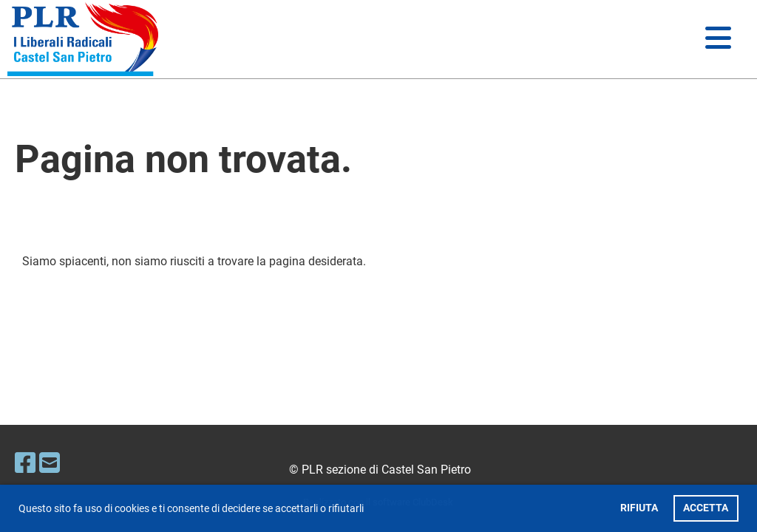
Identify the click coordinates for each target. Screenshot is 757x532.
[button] (368, 510)
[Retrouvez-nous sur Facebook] (25, 463)
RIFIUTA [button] (639, 508)
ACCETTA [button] (706, 508)
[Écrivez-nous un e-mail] (50, 463)
